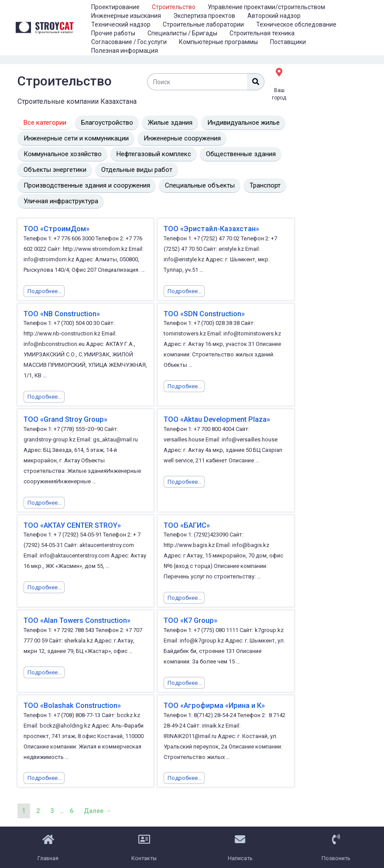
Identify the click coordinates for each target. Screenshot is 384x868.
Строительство (174, 7)
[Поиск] (255, 82)
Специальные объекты (200, 185)
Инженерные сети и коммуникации (76, 138)
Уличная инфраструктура (61, 201)
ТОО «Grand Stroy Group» (65, 419)
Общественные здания (241, 154)
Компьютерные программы (218, 42)
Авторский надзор (274, 16)
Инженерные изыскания (126, 16)
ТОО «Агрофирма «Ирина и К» (213, 704)
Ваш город (279, 93)
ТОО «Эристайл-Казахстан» (210, 229)
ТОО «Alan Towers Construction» (77, 620)
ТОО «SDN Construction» (204, 313)
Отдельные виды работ (137, 170)
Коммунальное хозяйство (63, 154)
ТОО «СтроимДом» (55, 229)
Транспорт (265, 185)
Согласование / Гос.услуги (129, 42)
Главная (48, 856)
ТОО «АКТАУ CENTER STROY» (72, 525)
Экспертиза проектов (204, 16)
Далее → (100, 810)
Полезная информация (125, 51)
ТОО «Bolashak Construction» (72, 704)
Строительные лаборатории (203, 24)
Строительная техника (262, 33)
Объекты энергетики (55, 170)
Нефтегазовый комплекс (154, 154)
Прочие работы (113, 33)
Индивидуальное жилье (243, 123)
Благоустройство (107, 123)
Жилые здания (170, 123)
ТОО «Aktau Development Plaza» (216, 419)
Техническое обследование (296, 24)
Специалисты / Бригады (182, 33)
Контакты (144, 856)
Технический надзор (121, 24)
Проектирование (115, 7)
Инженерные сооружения (182, 138)
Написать (240, 856)
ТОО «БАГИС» (186, 525)
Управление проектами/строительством (266, 7)
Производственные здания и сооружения (87, 185)
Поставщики (288, 42)
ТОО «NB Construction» (61, 313)
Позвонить (336, 856)
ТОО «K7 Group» (190, 620)
